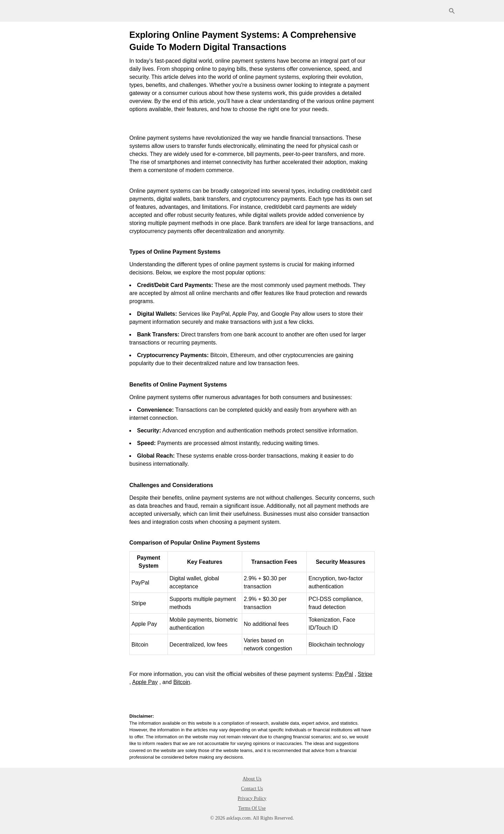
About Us (252, 779)
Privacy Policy (252, 798)
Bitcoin (182, 682)
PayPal (344, 674)
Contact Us (252, 789)
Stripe (365, 674)
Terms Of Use (252, 808)
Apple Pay (145, 682)
